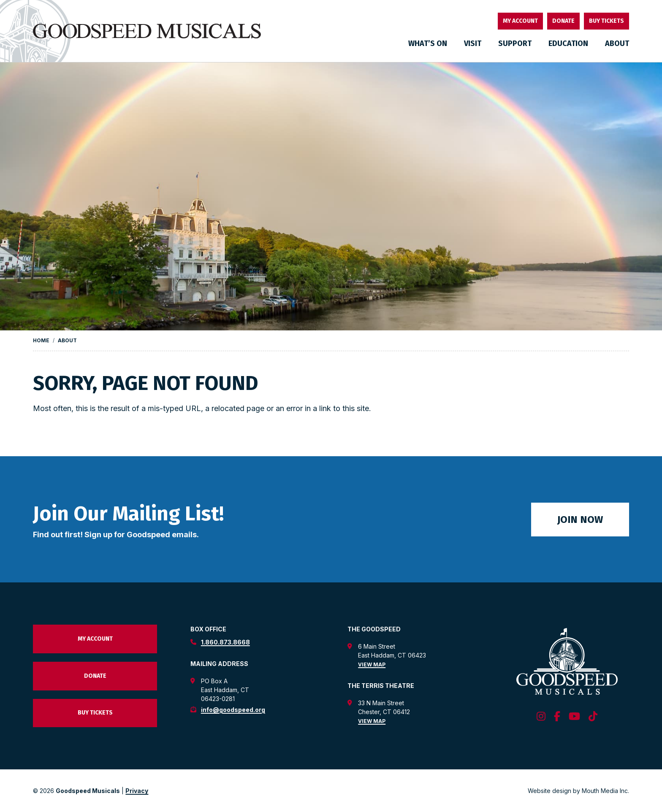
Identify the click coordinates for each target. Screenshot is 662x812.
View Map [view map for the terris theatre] (372, 721)
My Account (520, 21)
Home (41, 340)
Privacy (137, 791)
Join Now (580, 520)
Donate (563, 21)
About (67, 340)
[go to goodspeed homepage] (147, 31)
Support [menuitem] (515, 43)
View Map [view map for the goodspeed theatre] (372, 664)
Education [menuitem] (568, 43)
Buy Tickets (606, 21)
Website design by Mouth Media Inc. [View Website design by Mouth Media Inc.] (578, 791)
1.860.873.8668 (225, 642)
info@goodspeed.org (233, 710)
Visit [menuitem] (473, 43)
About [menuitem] (617, 43)
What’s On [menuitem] (428, 43)
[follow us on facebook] (557, 717)
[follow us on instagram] (541, 717)
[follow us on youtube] (574, 717)
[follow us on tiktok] (593, 717)
